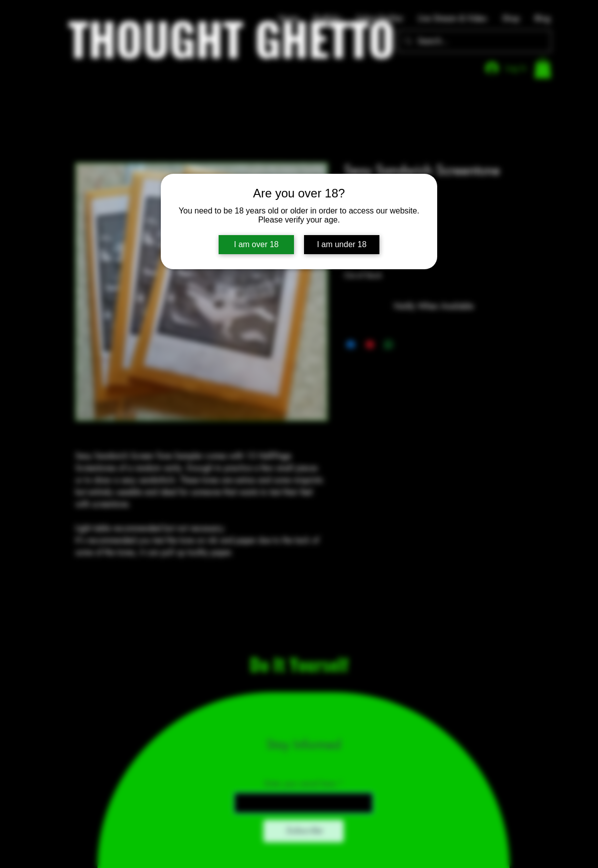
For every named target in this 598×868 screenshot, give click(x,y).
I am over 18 (257, 244)
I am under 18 (342, 244)
